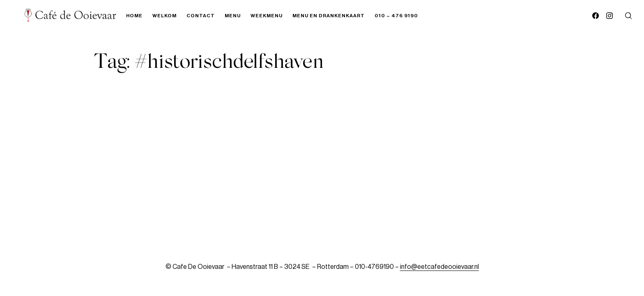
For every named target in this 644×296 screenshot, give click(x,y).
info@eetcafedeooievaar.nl (439, 267)
